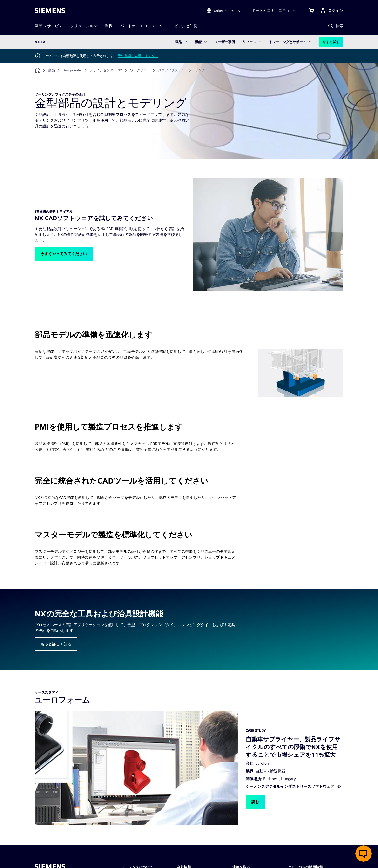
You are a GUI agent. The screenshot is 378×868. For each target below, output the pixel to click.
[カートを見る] (311, 11)
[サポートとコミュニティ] (272, 11)
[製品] (52, 70)
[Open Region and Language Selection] (223, 11)
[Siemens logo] (50, 11)
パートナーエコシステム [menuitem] (142, 26)
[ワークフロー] (140, 70)
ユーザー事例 (225, 42)
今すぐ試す (331, 42)
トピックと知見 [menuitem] (184, 26)
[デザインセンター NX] (106, 70)
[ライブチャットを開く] (364, 854)
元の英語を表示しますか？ (138, 56)
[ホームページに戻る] (38, 70)
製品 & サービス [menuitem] (49, 26)
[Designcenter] (72, 70)
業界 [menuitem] (109, 26)
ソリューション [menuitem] (84, 26)
